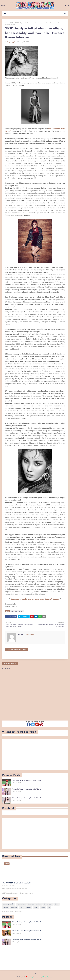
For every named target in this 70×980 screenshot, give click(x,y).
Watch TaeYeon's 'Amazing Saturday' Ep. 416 (27, 789)
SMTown (39, 904)
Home (7, 23)
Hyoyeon (31, 904)
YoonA (43, 907)
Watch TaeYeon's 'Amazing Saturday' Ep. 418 (27, 931)
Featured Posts (21, 904)
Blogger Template (48, 977)
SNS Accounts (48, 904)
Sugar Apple (11, 42)
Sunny (22, 907)
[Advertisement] (35, 755)
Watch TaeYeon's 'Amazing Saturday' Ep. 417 (27, 780)
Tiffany (36, 907)
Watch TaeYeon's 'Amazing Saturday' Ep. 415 (27, 798)
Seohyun (14, 611)
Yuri (49, 907)
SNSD (12, 23)
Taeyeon (29, 907)
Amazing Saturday (9, 904)
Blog (31, 977)
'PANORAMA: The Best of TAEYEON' (17, 883)
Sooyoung (14, 907)
